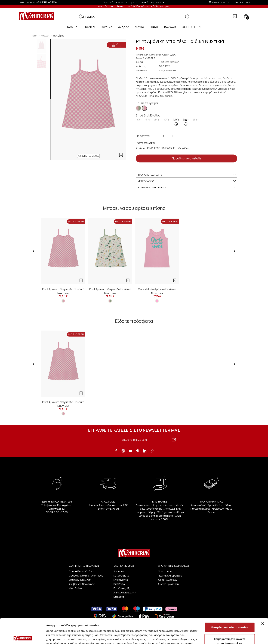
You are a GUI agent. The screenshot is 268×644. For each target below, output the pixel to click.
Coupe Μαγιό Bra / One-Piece (86, 576)
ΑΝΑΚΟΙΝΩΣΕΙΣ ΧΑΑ (125, 592)
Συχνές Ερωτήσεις (169, 584)
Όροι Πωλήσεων (168, 580)
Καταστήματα (121, 576)
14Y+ (186, 122)
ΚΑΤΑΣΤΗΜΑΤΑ (221, 2)
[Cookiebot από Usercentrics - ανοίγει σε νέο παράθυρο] (23, 637)
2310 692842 (57, 509)
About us (119, 571)
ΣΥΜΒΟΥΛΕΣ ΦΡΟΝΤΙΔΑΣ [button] (187, 187)
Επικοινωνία (121, 580)
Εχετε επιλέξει (146, 143)
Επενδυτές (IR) (122, 588)
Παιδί (34, 36)
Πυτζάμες (59, 36)
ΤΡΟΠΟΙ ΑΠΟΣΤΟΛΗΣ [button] (187, 175)
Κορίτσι (45, 36)
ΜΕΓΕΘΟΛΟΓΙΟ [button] (187, 181)
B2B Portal (119, 584)
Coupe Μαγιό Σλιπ (80, 580)
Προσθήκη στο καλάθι (186, 158)
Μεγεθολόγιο (77, 588)
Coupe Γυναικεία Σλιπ (82, 571)
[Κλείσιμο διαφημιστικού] (263, 599)
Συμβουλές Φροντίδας (82, 584)
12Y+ (176, 122)
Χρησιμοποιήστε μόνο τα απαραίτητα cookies (230, 616)
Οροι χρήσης (166, 571)
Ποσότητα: (143, 136)
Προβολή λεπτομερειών (209, 637)
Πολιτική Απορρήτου (170, 576)
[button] (82, 17)
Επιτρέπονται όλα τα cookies (230, 602)
